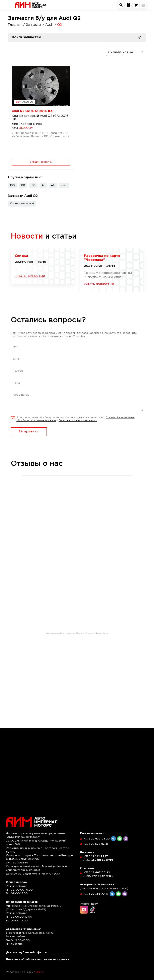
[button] (64, 185)
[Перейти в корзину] (136, 5)
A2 (53, 185)
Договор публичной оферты (27, 953)
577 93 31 (96, 844)
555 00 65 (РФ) (97, 860)
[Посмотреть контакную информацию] (128, 5)
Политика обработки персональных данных (38, 959)
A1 (43, 185)
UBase (40, 972)
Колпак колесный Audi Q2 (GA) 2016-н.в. (41, 118)
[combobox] (126, 52)
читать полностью (30, 276)
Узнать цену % (41, 162)
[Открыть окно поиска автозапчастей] (121, 5)
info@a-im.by (89, 904)
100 (12, 185)
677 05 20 (97, 839)
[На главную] (30, 5)
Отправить (29, 432)
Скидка (21, 256)
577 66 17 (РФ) (97, 876)
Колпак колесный (22, 204)
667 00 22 (97, 873)
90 (33, 185)
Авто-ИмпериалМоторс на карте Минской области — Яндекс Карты (77, 633)
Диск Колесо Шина (27, 124)
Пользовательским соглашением (78, 420)
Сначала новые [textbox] (121, 52)
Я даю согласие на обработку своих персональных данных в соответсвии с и (75, 419)
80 (23, 185)
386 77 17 (96, 894)
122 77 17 (96, 856)
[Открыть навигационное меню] (143, 5)
